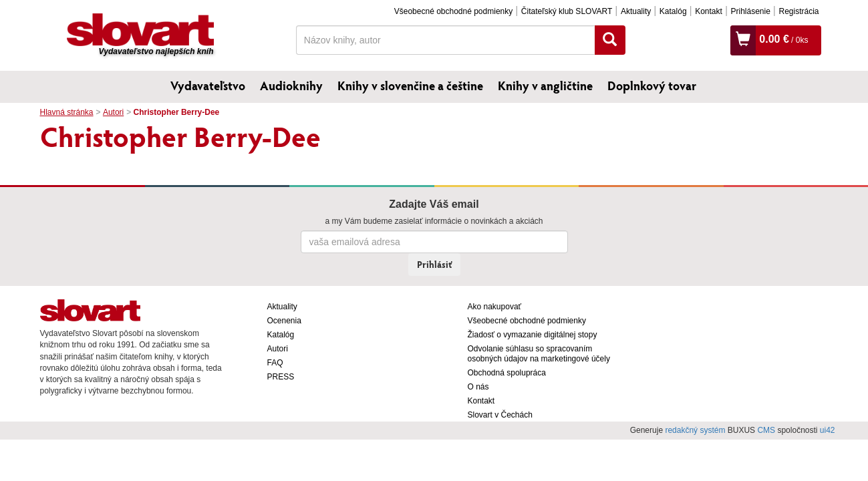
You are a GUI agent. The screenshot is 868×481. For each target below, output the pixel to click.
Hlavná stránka (67, 112)
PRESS (281, 377)
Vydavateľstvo (208, 86)
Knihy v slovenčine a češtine (410, 86)
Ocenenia (284, 321)
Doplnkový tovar (652, 86)
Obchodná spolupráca (507, 373)
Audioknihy (291, 86)
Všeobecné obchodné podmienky (453, 11)
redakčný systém (695, 430)
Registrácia (799, 11)
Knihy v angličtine (545, 86)
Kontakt (709, 11)
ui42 (828, 430)
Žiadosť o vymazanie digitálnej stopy (533, 335)
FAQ (275, 363)
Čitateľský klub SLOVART (567, 11)
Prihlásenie (750, 11)
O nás (478, 387)
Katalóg (673, 11)
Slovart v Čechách (500, 415)
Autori (113, 112)
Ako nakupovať (495, 307)
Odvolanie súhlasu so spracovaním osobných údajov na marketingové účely (539, 354)
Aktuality (636, 11)
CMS (766, 430)
